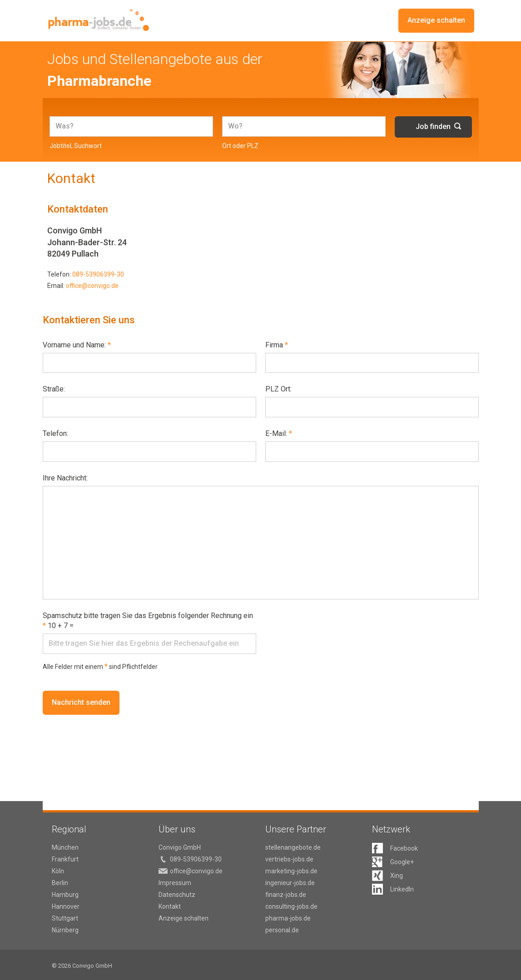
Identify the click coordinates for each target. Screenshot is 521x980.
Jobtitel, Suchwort (76, 146)
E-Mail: (279, 433)
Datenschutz (177, 895)
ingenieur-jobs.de (290, 883)
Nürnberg (65, 930)
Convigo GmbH (180, 847)
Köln (58, 871)
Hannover (66, 906)
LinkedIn (402, 889)
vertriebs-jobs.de (289, 859)
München (65, 847)
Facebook (404, 848)
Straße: (54, 389)
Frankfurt (65, 859)
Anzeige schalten (436, 21)
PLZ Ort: (278, 389)
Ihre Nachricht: (65, 478)
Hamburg (65, 895)
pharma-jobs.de (288, 918)
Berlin (60, 883)
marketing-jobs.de (291, 871)
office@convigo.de (92, 286)
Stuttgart (65, 918)
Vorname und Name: (77, 345)
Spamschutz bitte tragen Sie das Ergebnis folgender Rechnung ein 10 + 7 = (148, 621)
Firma (277, 345)
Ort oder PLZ (240, 146)
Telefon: (55, 433)
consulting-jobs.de (291, 906)
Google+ (402, 862)
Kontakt (170, 906)
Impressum (175, 883)
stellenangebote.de (293, 847)
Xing (397, 876)
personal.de (282, 930)
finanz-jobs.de (286, 895)
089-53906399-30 (98, 274)
